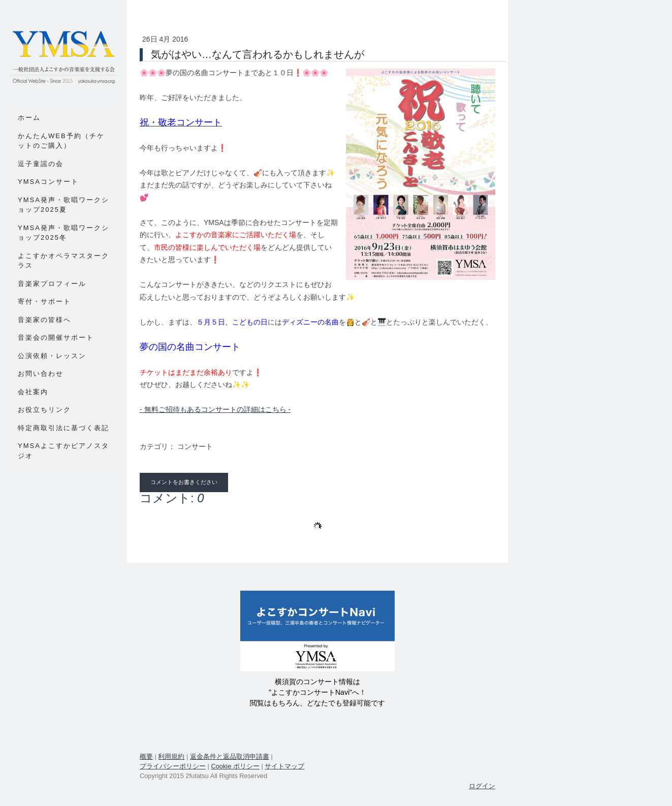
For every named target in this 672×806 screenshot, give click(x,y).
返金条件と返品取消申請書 (230, 756)
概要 (146, 756)
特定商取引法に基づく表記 (63, 428)
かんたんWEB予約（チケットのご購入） (61, 141)
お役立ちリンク (44, 410)
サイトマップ (284, 766)
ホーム (29, 118)
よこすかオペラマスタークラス (63, 261)
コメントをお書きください (184, 482)
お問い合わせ (41, 374)
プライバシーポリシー (173, 766)
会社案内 (33, 392)
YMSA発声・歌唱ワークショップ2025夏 (63, 205)
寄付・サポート (44, 301)
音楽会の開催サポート (56, 337)
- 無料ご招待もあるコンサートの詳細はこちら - (215, 409)
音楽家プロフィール (52, 284)
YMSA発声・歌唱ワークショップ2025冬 (63, 233)
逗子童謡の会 (41, 164)
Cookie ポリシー (235, 766)
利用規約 (171, 756)
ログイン (482, 786)
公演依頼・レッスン (52, 356)
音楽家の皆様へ (44, 320)
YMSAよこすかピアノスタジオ (63, 451)
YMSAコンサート (48, 182)
